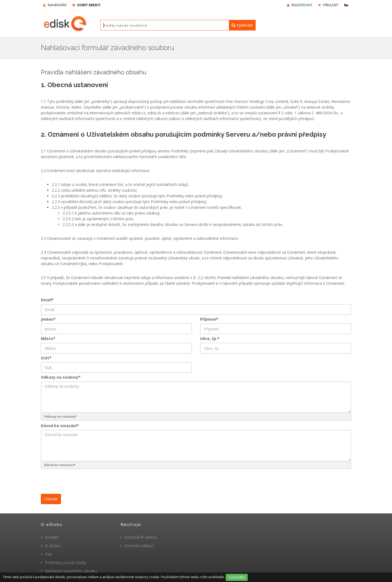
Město (48, 339)
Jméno (48, 319)
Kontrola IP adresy (141, 537)
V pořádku (237, 577)
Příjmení (209, 319)
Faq (48, 554)
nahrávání (55, 5)
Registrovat (300, 5)
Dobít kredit (86, 5)
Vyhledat (242, 25)
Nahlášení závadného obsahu (71, 571)
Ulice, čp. (210, 339)
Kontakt (52, 537)
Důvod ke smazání (60, 426)
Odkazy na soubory (61, 377)
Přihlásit (328, 5)
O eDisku (53, 546)
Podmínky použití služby (66, 563)
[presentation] (82, 480)
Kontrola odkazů (139, 546)
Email (47, 300)
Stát (46, 358)
